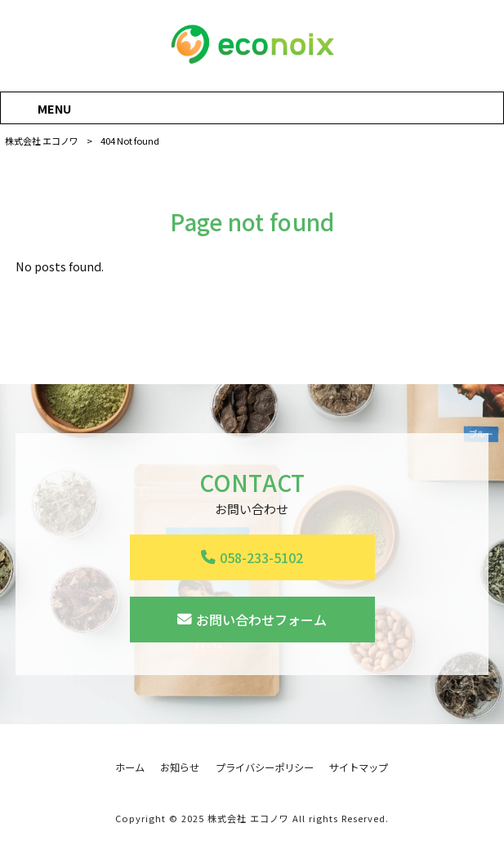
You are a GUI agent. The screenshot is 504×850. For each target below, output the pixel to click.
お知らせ (180, 768)
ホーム (130, 768)
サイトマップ (359, 768)
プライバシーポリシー (265, 768)
